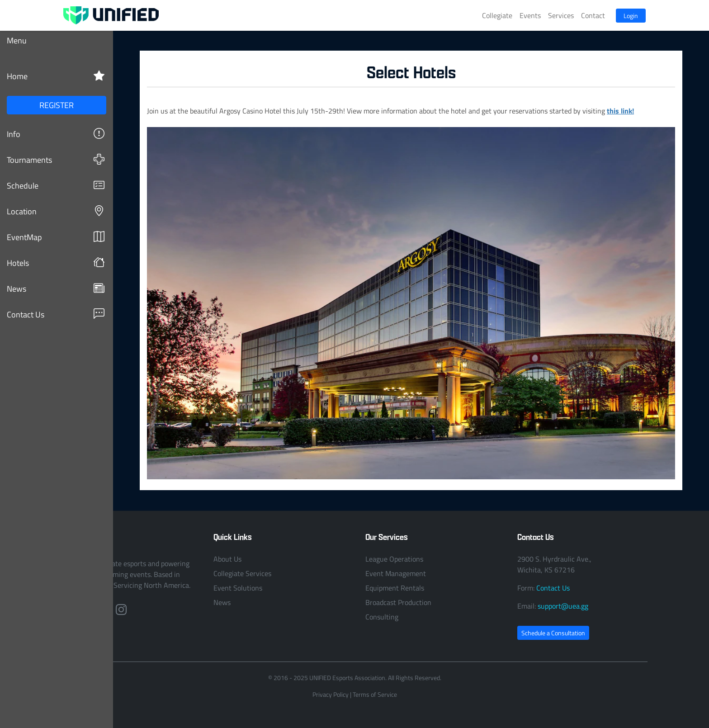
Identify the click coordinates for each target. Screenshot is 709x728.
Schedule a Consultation (553, 633)
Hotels (56, 262)
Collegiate (497, 15)
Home (56, 76)
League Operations (394, 559)
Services (561, 15)
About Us (227, 559)
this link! (620, 111)
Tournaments (56, 159)
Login (631, 16)
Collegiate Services (242, 573)
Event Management (396, 573)
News (56, 288)
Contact (593, 15)
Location (56, 211)
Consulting (382, 617)
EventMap (56, 237)
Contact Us (56, 314)
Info (56, 134)
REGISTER (57, 105)
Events (530, 15)
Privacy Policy (331, 694)
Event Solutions (238, 588)
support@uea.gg (563, 606)
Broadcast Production (398, 602)
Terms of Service (375, 694)
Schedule (56, 185)
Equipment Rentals (395, 588)
